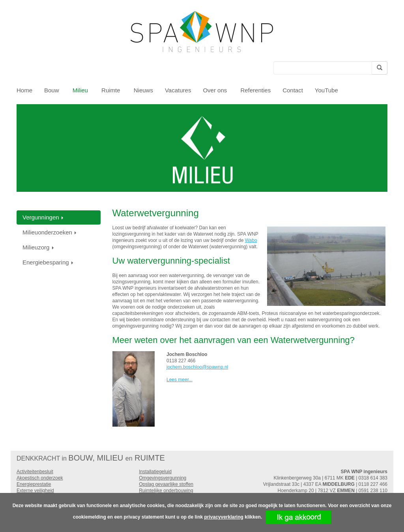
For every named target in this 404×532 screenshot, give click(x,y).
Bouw (52, 90)
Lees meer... (180, 380)
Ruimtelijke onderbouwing (166, 491)
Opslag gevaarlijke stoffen (166, 484)
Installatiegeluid (155, 472)
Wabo (251, 240)
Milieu (81, 90)
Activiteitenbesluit (35, 472)
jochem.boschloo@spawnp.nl (197, 367)
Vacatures (178, 90)
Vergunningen (44, 217)
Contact (293, 90)
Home (24, 90)
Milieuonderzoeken (50, 232)
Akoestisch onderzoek (40, 478)
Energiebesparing (49, 262)
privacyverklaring (224, 517)
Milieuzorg (39, 247)
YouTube (326, 90)
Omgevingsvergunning (163, 478)
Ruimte (112, 90)
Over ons (216, 90)
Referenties (255, 90)
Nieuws (143, 90)
